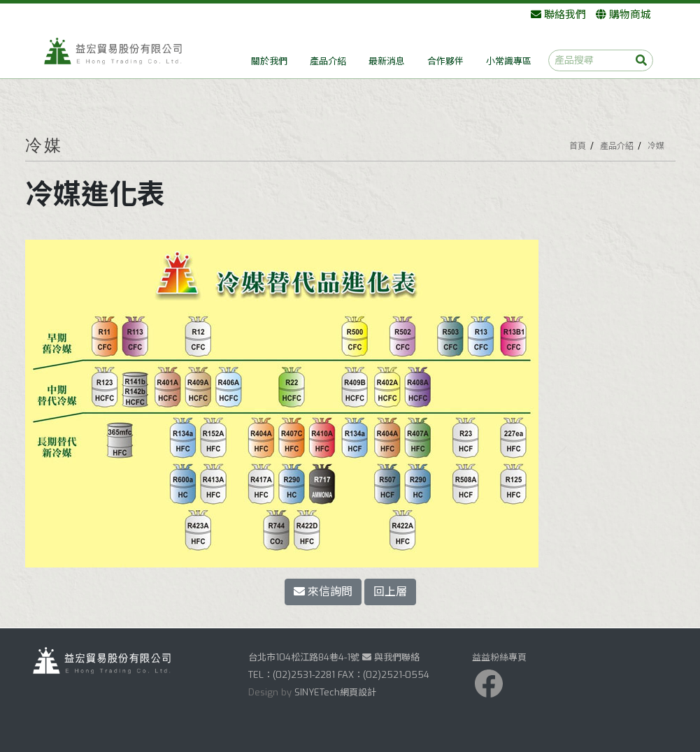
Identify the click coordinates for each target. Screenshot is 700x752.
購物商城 (623, 15)
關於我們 (269, 61)
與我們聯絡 (391, 657)
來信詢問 (323, 592)
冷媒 (656, 146)
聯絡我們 (558, 15)
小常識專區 (509, 61)
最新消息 (387, 61)
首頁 (578, 146)
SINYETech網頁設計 (335, 692)
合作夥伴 (445, 61)
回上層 (390, 592)
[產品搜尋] (601, 60)
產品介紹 (328, 61)
